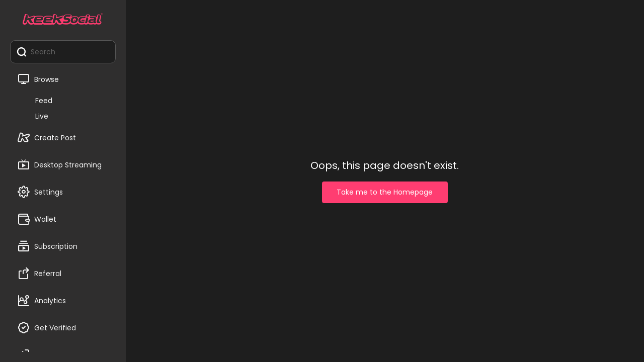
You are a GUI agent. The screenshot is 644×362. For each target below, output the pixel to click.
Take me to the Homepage (385, 192)
